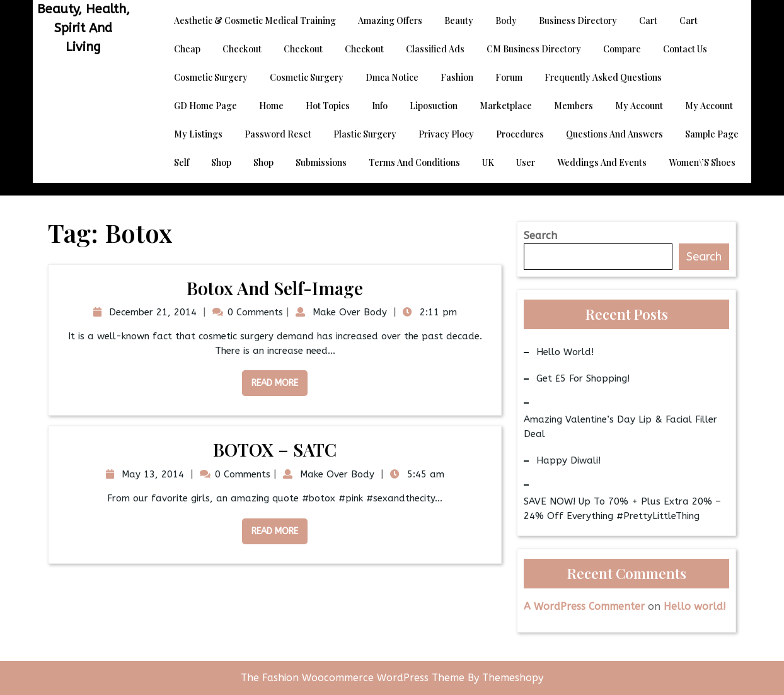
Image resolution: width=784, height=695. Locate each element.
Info (380, 106)
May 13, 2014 (151, 474)
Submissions (321, 162)
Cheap (187, 49)
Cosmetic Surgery (211, 77)
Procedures (520, 134)
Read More (270, 379)
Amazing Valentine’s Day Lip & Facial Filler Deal (620, 427)
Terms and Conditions (414, 162)
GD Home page (205, 106)
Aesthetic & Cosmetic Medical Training (255, 20)
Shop (221, 162)
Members (574, 106)
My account (639, 106)
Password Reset (278, 134)
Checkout (242, 49)
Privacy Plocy (446, 134)
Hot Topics (328, 106)
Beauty (459, 20)
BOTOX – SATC (275, 449)
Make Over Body (348, 312)
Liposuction (434, 106)
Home (271, 106)
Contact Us (685, 49)
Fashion (457, 77)
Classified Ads (435, 49)
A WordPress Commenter (584, 606)
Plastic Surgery (365, 134)
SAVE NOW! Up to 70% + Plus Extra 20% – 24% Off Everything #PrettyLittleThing (622, 509)
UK (488, 162)
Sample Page (712, 134)
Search (540, 236)
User (526, 162)
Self (182, 162)
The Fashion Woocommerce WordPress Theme (354, 678)
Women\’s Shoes (702, 162)
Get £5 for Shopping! (583, 378)
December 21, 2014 (151, 312)
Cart (648, 20)
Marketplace (506, 106)
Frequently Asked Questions (603, 77)
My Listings (198, 134)
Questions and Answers (614, 134)
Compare (622, 49)
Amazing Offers (390, 20)
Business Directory (578, 20)
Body (506, 20)
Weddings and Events (602, 162)
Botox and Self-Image (275, 288)
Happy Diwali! (568, 460)
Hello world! (565, 352)
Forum (509, 77)
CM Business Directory (534, 49)
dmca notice (392, 77)
